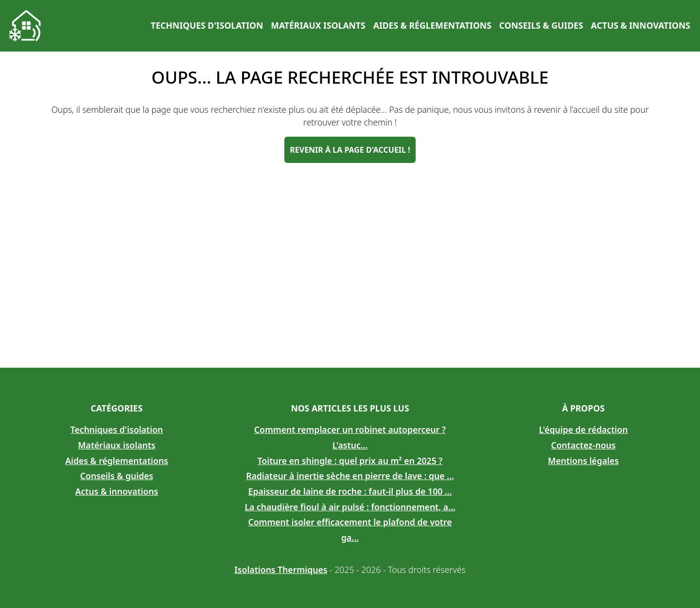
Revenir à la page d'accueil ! (350, 150)
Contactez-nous (584, 445)
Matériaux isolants (318, 25)
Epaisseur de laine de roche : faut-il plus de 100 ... (350, 491)
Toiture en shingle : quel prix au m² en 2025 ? (350, 461)
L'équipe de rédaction (584, 429)
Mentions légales (583, 461)
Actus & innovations (641, 25)
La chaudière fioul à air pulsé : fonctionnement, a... (350, 507)
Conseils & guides (541, 25)
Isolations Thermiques (281, 570)
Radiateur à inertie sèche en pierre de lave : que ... (350, 476)
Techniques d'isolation (207, 25)
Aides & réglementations (432, 25)
